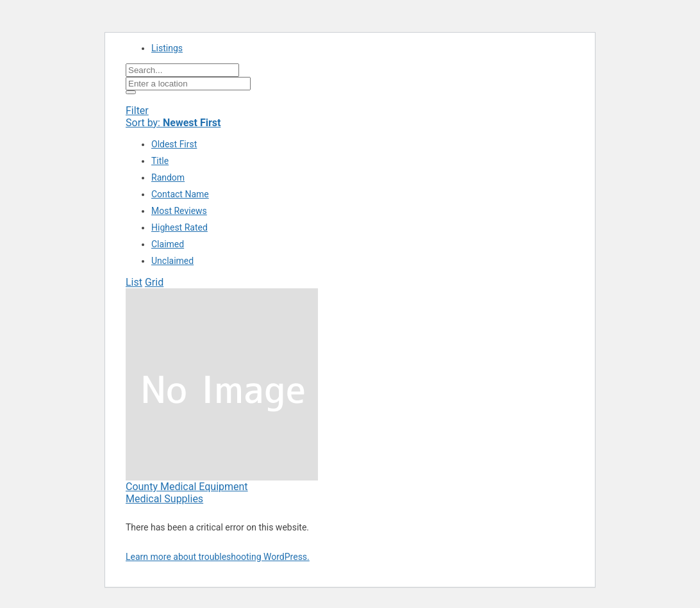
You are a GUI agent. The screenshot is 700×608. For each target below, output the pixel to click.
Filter (137, 111)
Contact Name (180, 194)
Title (160, 161)
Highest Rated (179, 227)
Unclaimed (172, 261)
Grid (154, 282)
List (134, 282)
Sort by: (173, 123)
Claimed (168, 244)
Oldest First (174, 144)
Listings (167, 48)
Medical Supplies (164, 499)
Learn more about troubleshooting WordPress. (218, 557)
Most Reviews (179, 211)
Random (168, 177)
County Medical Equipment (187, 487)
